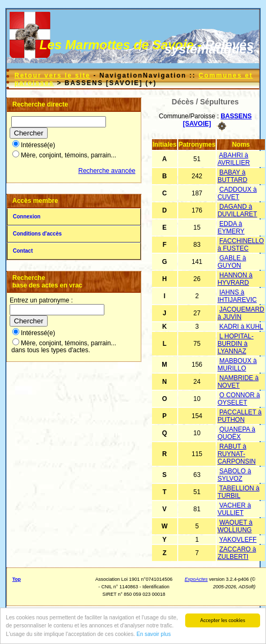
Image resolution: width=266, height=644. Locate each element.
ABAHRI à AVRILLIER (233, 159)
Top (17, 579)
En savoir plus (154, 634)
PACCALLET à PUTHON (239, 416)
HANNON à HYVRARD (235, 279)
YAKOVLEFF (238, 540)
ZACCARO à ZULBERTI (237, 553)
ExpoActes (196, 579)
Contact (23, 251)
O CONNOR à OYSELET (238, 399)
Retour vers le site (52, 75)
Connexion (27, 217)
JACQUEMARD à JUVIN (241, 313)
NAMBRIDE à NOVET (238, 382)
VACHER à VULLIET (234, 509)
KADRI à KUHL (241, 327)
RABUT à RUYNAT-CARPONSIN (236, 454)
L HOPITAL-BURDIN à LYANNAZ (235, 344)
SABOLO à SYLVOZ (234, 475)
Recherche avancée (107, 171)
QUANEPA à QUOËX (236, 433)
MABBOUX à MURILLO (237, 365)
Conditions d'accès (37, 234)
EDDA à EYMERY (231, 228)
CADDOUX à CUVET (237, 193)
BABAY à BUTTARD (232, 176)
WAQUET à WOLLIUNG (235, 526)
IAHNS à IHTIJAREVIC (237, 296)
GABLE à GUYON (231, 262)
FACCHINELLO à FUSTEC (241, 245)
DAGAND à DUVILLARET (237, 210)
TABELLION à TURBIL (238, 492)
